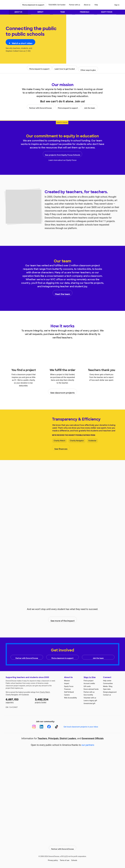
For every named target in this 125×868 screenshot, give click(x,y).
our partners (88, 745)
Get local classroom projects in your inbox (81, 727)
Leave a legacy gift (90, 701)
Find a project (88, 681)
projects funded (48, 700)
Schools (74, 859)
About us (87, 5)
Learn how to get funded (64, 70)
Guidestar (92, 442)
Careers (67, 695)
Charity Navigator (77, 442)
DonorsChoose (12, 5)
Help (96, 5)
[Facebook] (49, 727)
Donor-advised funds (91, 689)
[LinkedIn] (41, 727)
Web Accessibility (70, 698)
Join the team (89, 108)
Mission (67, 681)
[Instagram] (34, 727)
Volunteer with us (90, 698)
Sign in (117, 5)
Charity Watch (59, 442)
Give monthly (88, 695)
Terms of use (65, 859)
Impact (40, 13)
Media (105, 686)
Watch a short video (22, 45)
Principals (53, 738)
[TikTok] (57, 727)
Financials (85, 13)
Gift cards (87, 686)
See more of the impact (63, 621)
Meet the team (62, 294)
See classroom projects (62, 393)
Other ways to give (88, 70)
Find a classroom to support (33, 5)
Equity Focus (107, 13)
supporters (19, 700)
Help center (107, 681)
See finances (61, 449)
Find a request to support (39, 70)
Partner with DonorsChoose (41, 108)
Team (62, 13)
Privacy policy (53, 859)
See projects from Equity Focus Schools (62, 155)
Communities (108, 683)
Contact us (107, 695)
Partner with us (75, 5)
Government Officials (93, 738)
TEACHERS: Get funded (57, 5)
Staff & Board (69, 692)
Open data (107, 689)
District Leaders (68, 738)
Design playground (110, 692)
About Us (18, 13)
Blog (111, 686)
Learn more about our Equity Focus (63, 161)
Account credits (89, 683)
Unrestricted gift (89, 703)
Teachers (42, 738)
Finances (67, 689)
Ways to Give (90, 677)
